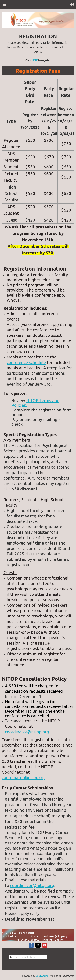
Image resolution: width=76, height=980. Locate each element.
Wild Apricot (43, 976)
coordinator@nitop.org (27, 732)
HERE (35, 60)
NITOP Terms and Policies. (35, 403)
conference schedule (26, 362)
